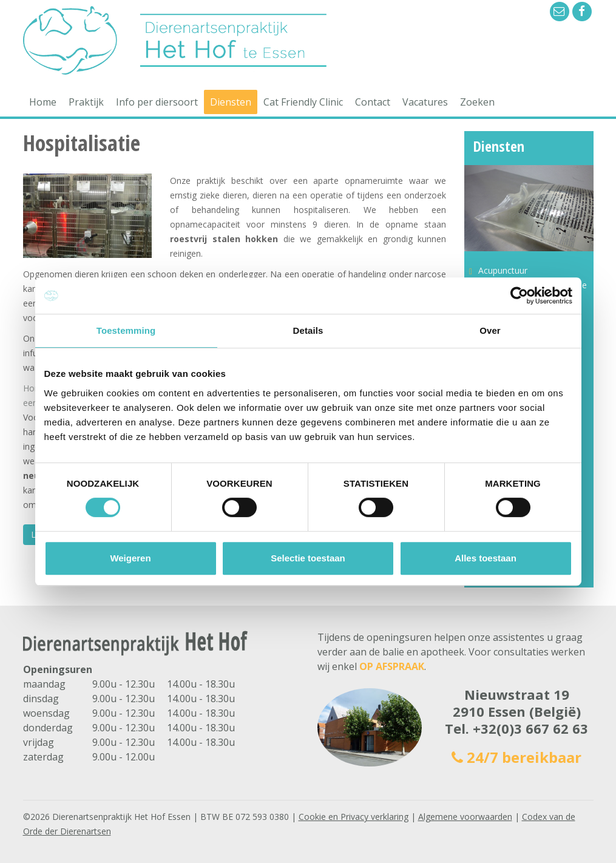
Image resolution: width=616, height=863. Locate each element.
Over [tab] (490, 330)
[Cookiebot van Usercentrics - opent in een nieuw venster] (519, 296)
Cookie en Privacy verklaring (354, 817)
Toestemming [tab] (126, 330)
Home (43, 102)
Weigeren (130, 558)
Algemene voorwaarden (465, 817)
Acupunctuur (503, 270)
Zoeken (477, 102)
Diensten (231, 102)
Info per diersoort (157, 102)
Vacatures (425, 102)
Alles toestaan (486, 558)
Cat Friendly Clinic (303, 102)
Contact (373, 102)
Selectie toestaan (308, 558)
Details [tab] (308, 330)
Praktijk (86, 102)
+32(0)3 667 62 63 (530, 728)
